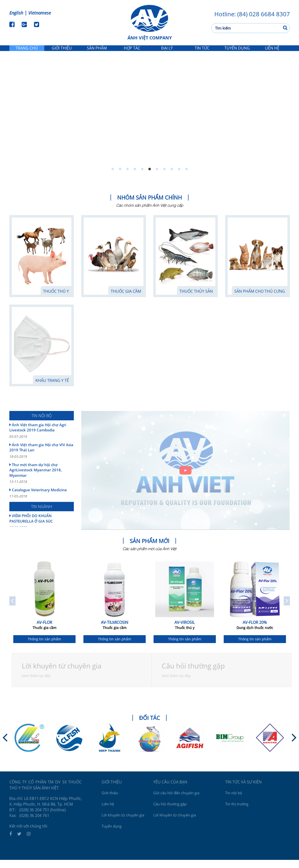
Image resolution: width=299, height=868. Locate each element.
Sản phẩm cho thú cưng (260, 299)
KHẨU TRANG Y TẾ (52, 389)
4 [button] (135, 177)
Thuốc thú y (56, 299)
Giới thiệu (110, 799)
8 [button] (164, 177)
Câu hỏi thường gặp (170, 810)
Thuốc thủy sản (196, 299)
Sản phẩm (97, 52)
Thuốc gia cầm (126, 299)
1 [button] (113, 177)
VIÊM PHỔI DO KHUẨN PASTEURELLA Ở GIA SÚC (42, 530)
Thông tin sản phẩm (44, 647)
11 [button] (187, 177)
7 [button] (157, 177)
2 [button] (120, 177)
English (16, 13)
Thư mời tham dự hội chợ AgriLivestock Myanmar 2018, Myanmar (42, 481)
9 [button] (172, 177)
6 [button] (150, 177)
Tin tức (202, 52)
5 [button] (142, 177)
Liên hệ (272, 52)
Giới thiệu (62, 52)
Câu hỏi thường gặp (195, 674)
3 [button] (127, 177)
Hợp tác (132, 52)
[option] (149, 122)
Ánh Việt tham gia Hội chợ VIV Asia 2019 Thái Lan (42, 459)
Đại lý (167, 52)
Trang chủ (27, 52)
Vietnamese (40, 13)
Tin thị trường (237, 810)
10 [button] (179, 177)
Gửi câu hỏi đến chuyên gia (176, 799)
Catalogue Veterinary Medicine (42, 501)
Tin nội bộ (234, 799)
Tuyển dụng (237, 52)
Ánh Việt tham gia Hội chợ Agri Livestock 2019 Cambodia (42, 439)
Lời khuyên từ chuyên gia (63, 674)
